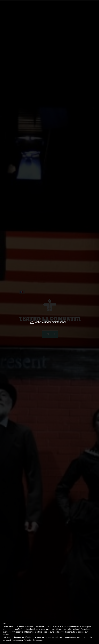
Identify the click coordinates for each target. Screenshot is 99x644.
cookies (6, 635)
